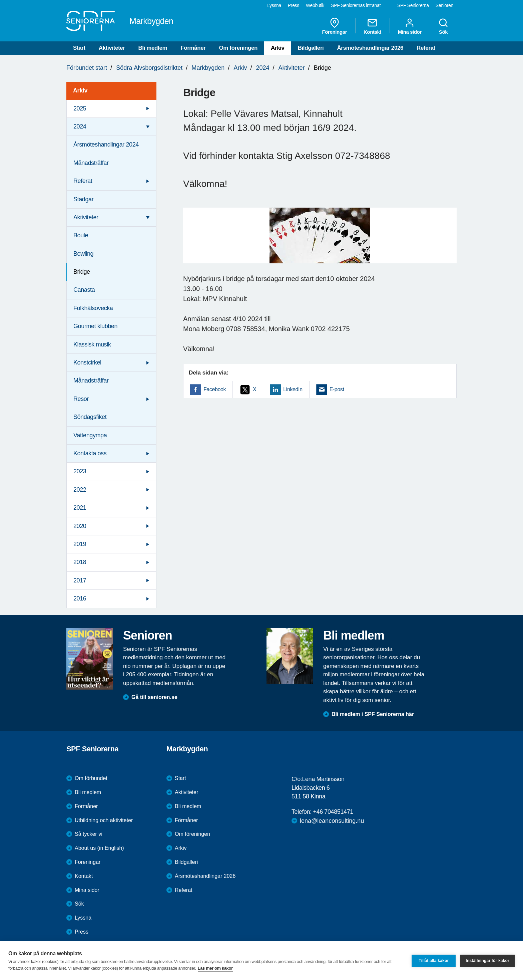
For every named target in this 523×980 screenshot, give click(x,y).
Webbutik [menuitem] (315, 5)
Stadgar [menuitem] (83, 199)
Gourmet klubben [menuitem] (95, 326)
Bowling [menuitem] (83, 254)
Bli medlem (153, 48)
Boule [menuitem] (81, 235)
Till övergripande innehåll (0, 0)
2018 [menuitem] (80, 562)
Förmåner (193, 48)
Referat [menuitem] (83, 181)
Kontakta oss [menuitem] (90, 453)
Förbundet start (87, 68)
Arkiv (278, 48)
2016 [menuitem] (80, 598)
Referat (426, 48)
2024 (263, 68)
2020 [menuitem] (80, 526)
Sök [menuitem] (443, 26)
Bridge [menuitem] (82, 272)
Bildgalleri (311, 48)
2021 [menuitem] (80, 508)
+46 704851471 (333, 812)
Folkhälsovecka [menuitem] (93, 308)
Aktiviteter (112, 48)
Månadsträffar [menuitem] (91, 163)
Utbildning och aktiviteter (104, 820)
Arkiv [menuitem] (80, 90)
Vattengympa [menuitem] (90, 435)
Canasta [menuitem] (84, 290)
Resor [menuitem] (81, 399)
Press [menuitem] (294, 5)
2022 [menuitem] (80, 490)
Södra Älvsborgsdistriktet (149, 68)
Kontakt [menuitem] (372, 26)
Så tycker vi (89, 834)
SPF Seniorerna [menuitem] (413, 5)
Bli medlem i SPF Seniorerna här (373, 714)
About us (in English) (99, 848)
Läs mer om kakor (215, 968)
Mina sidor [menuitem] (410, 26)
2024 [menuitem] (80, 127)
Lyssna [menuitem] (274, 5)
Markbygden (208, 68)
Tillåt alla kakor (434, 961)
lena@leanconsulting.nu (332, 821)
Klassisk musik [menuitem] (92, 344)
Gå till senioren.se (154, 697)
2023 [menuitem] (80, 471)
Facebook (215, 389)
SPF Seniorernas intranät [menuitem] (356, 5)
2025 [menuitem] (80, 108)
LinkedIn (293, 389)
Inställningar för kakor (487, 961)
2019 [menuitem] (80, 544)
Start (79, 48)
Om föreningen (238, 48)
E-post (337, 389)
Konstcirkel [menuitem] (87, 362)
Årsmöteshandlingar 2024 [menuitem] (106, 145)
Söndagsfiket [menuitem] (90, 417)
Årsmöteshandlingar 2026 (370, 48)
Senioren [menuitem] (444, 5)
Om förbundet (91, 778)
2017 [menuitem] (80, 580)
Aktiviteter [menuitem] (86, 217)
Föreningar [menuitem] (335, 26)
